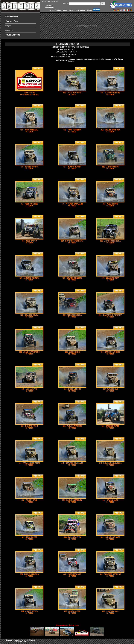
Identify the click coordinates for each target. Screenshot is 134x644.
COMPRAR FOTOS (13, 35)
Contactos (9, 30)
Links (89, 10)
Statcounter (50, 7)
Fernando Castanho (76, 59)
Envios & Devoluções (13, 640)
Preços (8, 26)
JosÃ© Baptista (105, 59)
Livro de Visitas (55, 10)
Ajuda (65, 10)
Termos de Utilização (28, 640)
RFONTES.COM (21, 642)
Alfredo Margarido (91, 59)
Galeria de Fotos (12, 21)
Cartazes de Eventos (76, 10)
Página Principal (12, 16)
